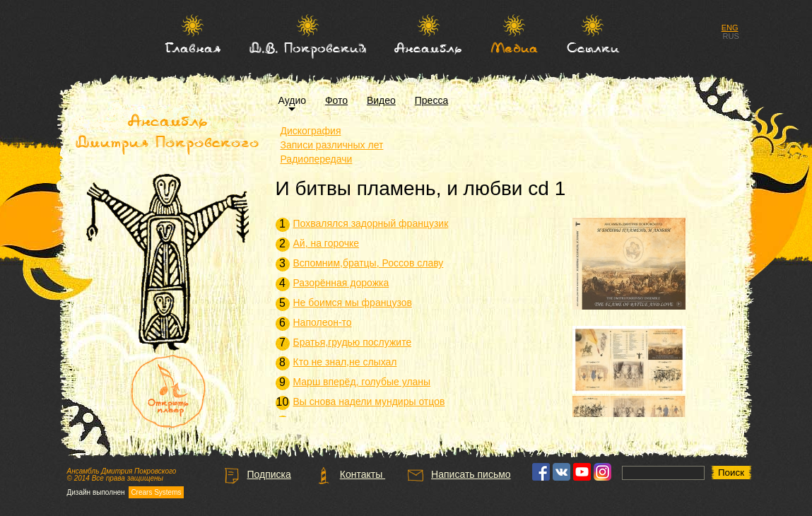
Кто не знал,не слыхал (345, 362)
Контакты (350, 474)
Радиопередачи (317, 159)
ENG (730, 28)
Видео (381, 100)
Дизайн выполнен (125, 493)
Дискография (311, 131)
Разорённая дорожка (341, 283)
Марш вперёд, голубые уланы (362, 382)
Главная (193, 47)
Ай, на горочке (326, 243)
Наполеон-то (323, 322)
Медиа (514, 47)
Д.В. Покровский (308, 47)
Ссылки (593, 47)
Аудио (293, 100)
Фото (336, 100)
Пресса (431, 100)
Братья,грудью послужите (353, 342)
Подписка (257, 474)
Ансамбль (428, 47)
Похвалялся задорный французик (371, 223)
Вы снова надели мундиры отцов (369, 401)
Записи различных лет (332, 145)
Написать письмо (458, 474)
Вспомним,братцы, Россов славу (369, 263)
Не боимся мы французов (353, 303)
